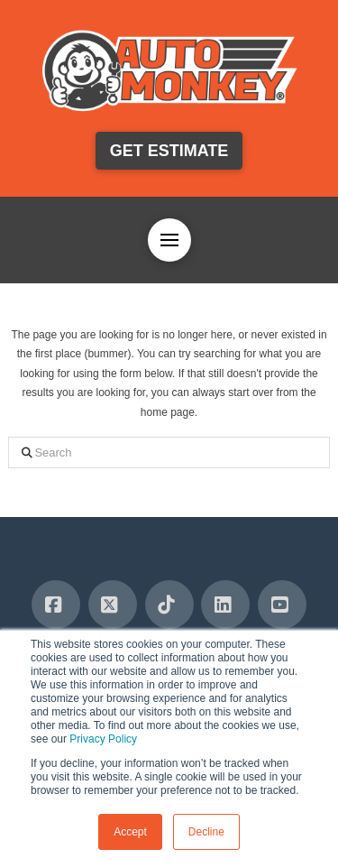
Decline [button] (206, 832)
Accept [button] (130, 832)
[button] (169, 240)
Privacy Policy (103, 739)
